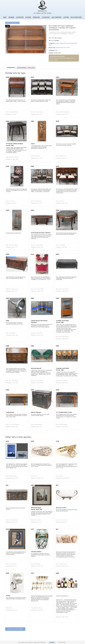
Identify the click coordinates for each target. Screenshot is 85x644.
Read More (62, 642)
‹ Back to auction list (12, 23)
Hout (68, 43)
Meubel (72, 43)
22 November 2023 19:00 (63, 48)
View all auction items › (15, 629)
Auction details (22, 68)
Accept (52, 642)
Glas (65, 43)
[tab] (11, 68)
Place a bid (31, 68)
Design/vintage (59, 43)
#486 (56, 50)
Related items (11, 68)
